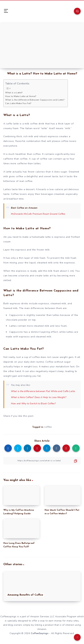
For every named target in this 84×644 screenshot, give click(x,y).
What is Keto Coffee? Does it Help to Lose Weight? (39, 397)
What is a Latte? (14, 93)
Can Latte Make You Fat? (18, 103)
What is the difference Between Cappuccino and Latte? (35, 100)
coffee (48, 427)
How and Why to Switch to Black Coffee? (33, 404)
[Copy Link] (42, 461)
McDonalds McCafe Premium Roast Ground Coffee (38, 214)
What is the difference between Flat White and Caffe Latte (43, 391)
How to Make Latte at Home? (21, 96)
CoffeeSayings (40, 633)
